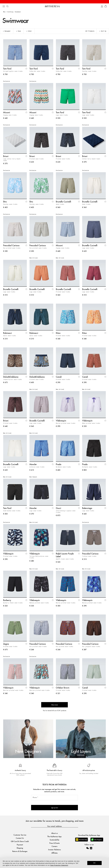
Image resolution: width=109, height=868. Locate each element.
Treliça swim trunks (89, 556)
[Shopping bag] (106, 6)
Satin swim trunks (10, 336)
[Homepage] (54, 6)
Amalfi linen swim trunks (65, 559)
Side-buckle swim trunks (12, 511)
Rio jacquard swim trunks (91, 646)
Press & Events (54, 843)
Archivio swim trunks (37, 467)
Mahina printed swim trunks (39, 603)
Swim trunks (60, 204)
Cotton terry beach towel (91, 159)
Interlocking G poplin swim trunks (66, 512)
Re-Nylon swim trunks (63, 467)
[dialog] (54, 863)
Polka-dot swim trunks (37, 71)
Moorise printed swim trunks (13, 690)
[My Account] (102, 6)
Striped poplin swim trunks (13, 71)
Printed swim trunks (37, 159)
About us (54, 833)
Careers (54, 846)
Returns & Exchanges (20, 851)
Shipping (20, 848)
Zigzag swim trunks (10, 115)
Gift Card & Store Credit (20, 841)
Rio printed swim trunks (12, 248)
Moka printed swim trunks (91, 423)
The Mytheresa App (54, 836)
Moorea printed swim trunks (66, 423)
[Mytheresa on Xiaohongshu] (91, 850)
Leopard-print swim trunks (13, 379)
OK (94, 863)
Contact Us (20, 838)
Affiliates (54, 853)
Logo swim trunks (62, 115)
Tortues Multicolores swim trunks (39, 557)
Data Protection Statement (59, 865)
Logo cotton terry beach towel (12, 160)
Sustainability (54, 840)
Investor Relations (54, 850)
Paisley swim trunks (89, 71)
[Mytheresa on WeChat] (87, 848)
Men (4, 12)
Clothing (10, 12)
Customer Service (20, 835)
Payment (20, 845)
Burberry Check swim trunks (13, 603)
